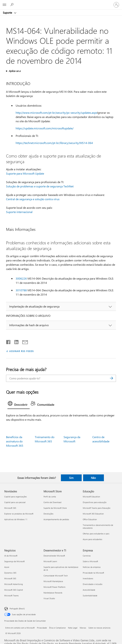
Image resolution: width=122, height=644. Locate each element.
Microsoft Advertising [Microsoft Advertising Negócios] (13, 584)
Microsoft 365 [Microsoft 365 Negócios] (10, 578)
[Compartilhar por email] (23, 341)
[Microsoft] (61, 3)
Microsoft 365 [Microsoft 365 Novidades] (10, 508)
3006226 (21, 278)
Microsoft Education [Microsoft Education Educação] (91, 497)
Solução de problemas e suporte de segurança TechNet (40, 186)
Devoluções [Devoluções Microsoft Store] (48, 514)
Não (93, 478)
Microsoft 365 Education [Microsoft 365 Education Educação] (93, 514)
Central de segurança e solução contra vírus (33, 199)
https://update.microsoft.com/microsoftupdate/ (45, 128)
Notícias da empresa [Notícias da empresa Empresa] (92, 567)
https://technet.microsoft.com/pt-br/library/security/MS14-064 (54, 143)
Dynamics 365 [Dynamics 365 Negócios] (10, 573)
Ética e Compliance (57, 628)
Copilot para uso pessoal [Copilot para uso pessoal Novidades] (15, 502)
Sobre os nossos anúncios (99, 628)
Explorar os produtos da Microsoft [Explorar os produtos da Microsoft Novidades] (19, 514)
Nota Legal (73, 628)
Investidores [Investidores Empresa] (88, 578)
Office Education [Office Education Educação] (90, 519)
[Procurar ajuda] (12, 5)
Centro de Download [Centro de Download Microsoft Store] (52, 502)
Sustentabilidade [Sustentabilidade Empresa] (90, 596)
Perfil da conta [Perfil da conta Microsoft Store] (50, 497)
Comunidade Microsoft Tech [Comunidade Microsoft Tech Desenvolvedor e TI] (56, 576)
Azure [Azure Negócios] (7, 567)
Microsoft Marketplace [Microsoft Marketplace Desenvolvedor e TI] (53, 581)
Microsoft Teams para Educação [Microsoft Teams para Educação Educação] (97, 508)
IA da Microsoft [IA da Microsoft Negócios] (11, 556)
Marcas (83, 628)
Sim (71, 478)
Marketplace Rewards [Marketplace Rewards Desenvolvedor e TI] (53, 593)
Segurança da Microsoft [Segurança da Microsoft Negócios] (14, 561)
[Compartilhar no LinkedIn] (15, 341)
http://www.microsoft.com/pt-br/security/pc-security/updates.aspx (56, 113)
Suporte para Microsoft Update (25, 173)
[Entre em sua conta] (116, 5)
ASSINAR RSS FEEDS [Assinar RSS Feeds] (21, 351)
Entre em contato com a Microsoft (20, 628)
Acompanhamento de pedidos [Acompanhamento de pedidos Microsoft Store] (56, 519)
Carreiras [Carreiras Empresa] (87, 556)
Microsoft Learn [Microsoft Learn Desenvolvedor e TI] (50, 561)
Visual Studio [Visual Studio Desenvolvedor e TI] (49, 598)
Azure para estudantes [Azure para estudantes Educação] (93, 539)
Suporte (8, 13)
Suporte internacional (19, 212)
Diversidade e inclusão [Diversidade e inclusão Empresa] (93, 584)
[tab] (19, 404)
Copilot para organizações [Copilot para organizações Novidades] (16, 497)
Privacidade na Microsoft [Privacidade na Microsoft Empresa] (93, 573)
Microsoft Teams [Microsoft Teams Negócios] (11, 596)
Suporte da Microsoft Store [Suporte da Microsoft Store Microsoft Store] (55, 508)
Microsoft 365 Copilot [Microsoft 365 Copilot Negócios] (14, 590)
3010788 (21, 290)
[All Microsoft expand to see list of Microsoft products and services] (4, 5)
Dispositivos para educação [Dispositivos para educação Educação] (95, 502)
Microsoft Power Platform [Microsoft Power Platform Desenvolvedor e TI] (54, 587)
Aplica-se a (15, 71)
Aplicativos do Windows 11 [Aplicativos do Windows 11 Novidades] (16, 519)
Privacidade (42, 628)
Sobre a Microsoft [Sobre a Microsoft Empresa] (90, 561)
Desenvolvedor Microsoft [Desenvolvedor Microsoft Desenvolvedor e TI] (54, 556)
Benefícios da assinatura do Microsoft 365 (15, 441)
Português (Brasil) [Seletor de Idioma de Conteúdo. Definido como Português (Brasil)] (17, 608)
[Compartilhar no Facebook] (9, 341)
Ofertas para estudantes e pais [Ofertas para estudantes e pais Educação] (96, 534)
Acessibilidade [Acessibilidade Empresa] (89, 590)
